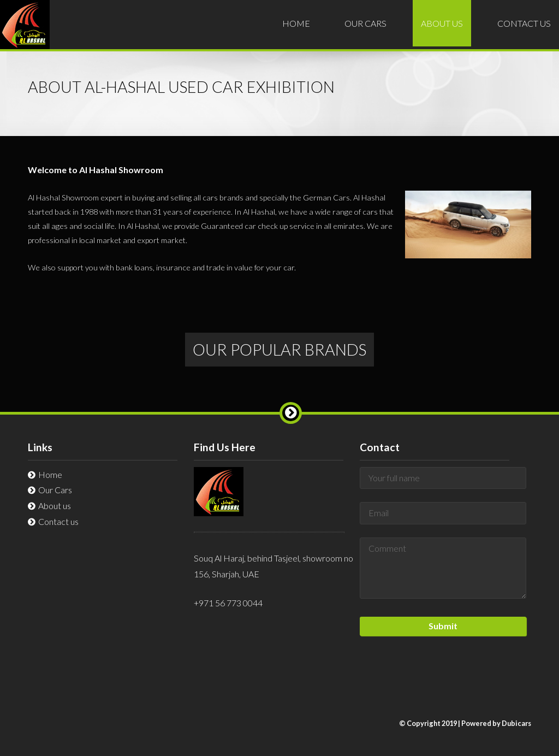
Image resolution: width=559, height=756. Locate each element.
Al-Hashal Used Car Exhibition (25, 32)
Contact (524, 23)
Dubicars (516, 723)
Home (296, 23)
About (442, 23)
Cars (365, 23)
